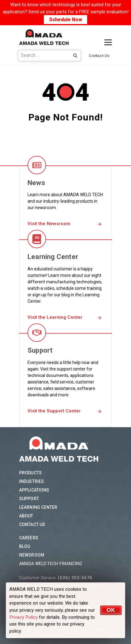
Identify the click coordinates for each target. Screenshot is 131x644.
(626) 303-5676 (75, 578)
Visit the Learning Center (55, 317)
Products (30, 473)
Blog (25, 546)
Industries (32, 481)
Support (29, 499)
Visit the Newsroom (49, 224)
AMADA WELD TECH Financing (51, 564)
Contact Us (99, 56)
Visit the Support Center (54, 411)
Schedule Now (66, 20)
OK (111, 610)
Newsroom (32, 555)
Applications (34, 490)
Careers (29, 538)
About (26, 516)
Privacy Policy (23, 617)
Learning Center (38, 507)
